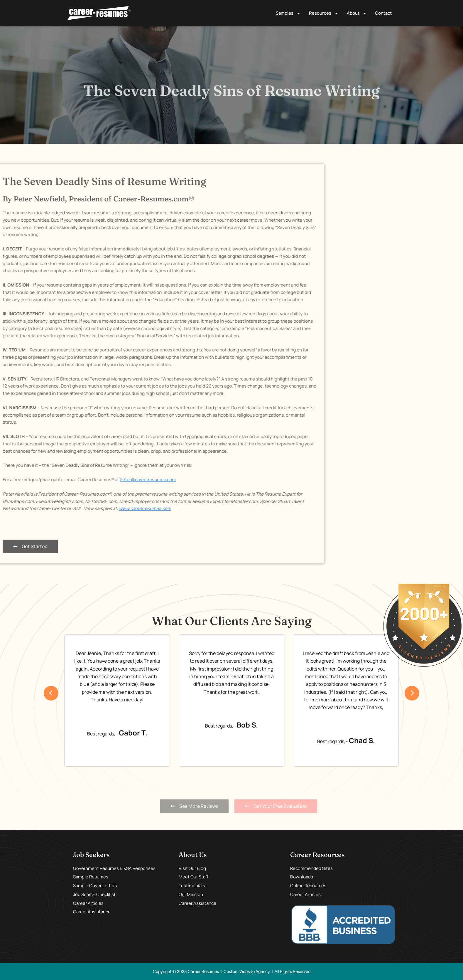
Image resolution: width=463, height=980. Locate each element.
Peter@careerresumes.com (46, 480)
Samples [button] (288, 13)
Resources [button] (324, 13)
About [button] (357, 13)
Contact (383, 13)
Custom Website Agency (247, 971)
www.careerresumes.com (43, 508)
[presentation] (51, 693)
